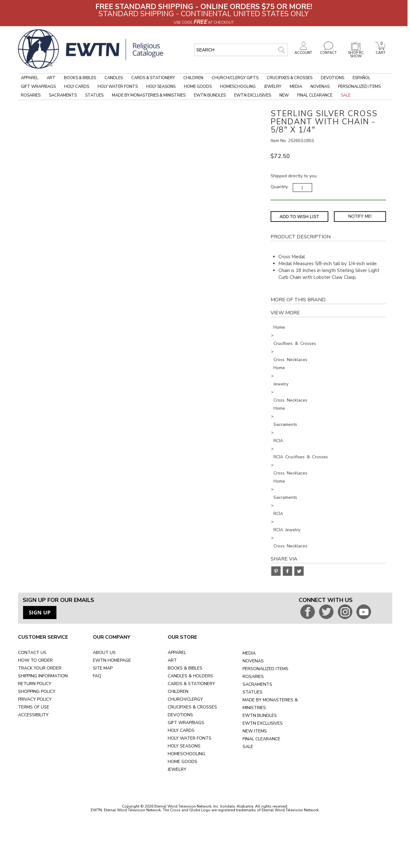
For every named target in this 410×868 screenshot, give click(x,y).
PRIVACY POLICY (35, 699)
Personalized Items (359, 87)
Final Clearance (315, 95)
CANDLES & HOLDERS (190, 676)
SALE (248, 747)
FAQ (97, 676)
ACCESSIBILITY (33, 715)
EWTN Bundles (210, 95)
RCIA (278, 441)
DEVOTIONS (180, 715)
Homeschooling (238, 87)
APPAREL (177, 653)
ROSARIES (253, 677)
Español (362, 78)
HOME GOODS (183, 762)
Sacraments (63, 95)
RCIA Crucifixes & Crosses (301, 457)
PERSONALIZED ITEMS (265, 669)
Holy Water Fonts (118, 87)
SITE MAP (103, 668)
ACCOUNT (303, 51)
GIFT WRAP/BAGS (186, 723)
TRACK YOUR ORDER (40, 668)
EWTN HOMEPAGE (112, 660)
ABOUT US (104, 653)
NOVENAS (253, 661)
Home (279, 327)
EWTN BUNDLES (260, 715)
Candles (114, 78)
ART (172, 660)
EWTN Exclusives (253, 95)
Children (193, 78)
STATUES (253, 692)
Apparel (30, 78)
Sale (346, 95)
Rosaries (31, 95)
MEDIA (249, 653)
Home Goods (198, 87)
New (284, 95)
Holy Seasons (161, 87)
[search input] (241, 50)
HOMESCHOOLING (186, 754)
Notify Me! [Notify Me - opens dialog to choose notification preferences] (360, 216)
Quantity (279, 187)
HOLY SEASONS (184, 746)
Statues (94, 95)
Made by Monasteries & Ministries (149, 95)
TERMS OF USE (34, 707)
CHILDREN (178, 692)
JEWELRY (177, 769)
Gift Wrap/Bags (38, 87)
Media (296, 87)
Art (51, 78)
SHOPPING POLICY (37, 692)
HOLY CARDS (181, 730)
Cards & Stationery (153, 78)
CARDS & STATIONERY (191, 684)
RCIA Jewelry (287, 530)
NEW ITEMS (255, 731)
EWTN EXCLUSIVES (263, 723)
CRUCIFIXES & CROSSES (192, 707)
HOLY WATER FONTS (190, 738)
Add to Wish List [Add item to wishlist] (299, 217)
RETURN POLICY (35, 684)
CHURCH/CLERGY (185, 699)
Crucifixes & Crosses (290, 78)
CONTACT (328, 51)
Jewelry (273, 87)
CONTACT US (32, 653)
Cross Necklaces (290, 360)
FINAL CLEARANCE (261, 739)
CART (380, 51)
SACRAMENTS (257, 684)
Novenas (320, 87)
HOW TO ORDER (35, 660)
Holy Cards (77, 87)
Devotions (333, 78)
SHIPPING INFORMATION (43, 676)
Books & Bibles (80, 78)
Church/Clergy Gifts (235, 78)
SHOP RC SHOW (356, 53)
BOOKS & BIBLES (185, 668)
